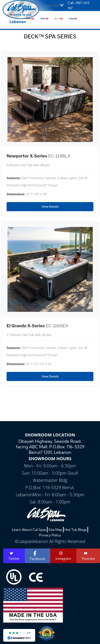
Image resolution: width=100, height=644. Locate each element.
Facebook (38, 556)
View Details (50, 207)
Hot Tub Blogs (76, 530)
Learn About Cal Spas (29, 530)
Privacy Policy (50, 535)
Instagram (63, 556)
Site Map (55, 530)
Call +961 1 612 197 (79, 6)
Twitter (14, 556)
